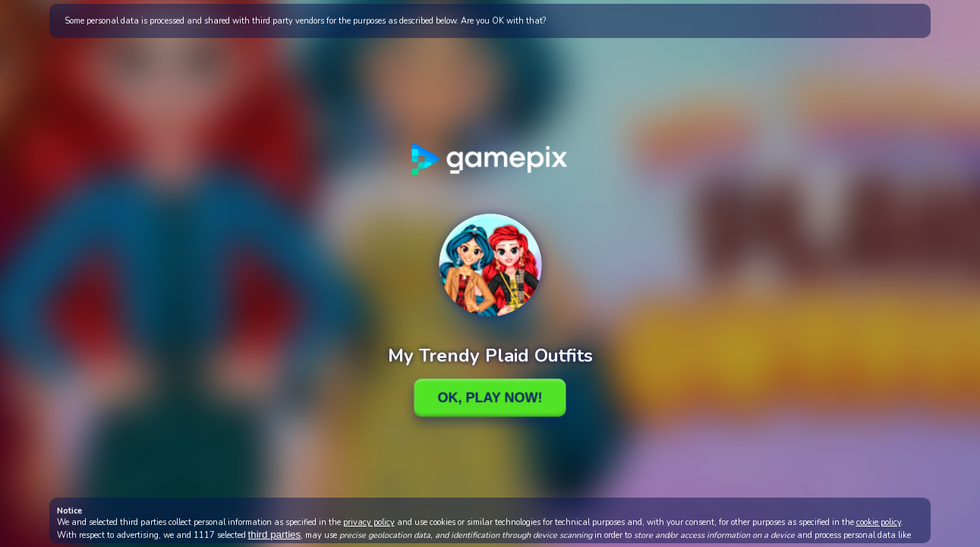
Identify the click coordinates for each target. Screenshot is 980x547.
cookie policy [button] (879, 522)
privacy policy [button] (369, 522)
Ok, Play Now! (490, 397)
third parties (275, 534)
